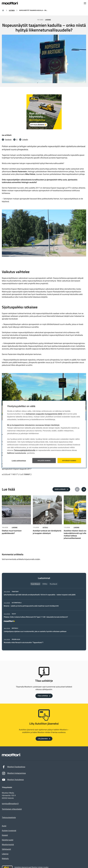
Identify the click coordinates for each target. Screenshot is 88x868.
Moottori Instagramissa (14, 774)
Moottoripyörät (8, 845)
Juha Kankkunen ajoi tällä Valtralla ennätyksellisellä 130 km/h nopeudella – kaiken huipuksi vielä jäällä (40, 595)
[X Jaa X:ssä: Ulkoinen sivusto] (15, 140)
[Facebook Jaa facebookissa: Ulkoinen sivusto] (7, 140)
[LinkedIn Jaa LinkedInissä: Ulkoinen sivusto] (24, 140)
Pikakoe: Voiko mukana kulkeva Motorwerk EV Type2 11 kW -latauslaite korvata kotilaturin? (36, 617)
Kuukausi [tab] (53, 584)
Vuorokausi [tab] (35, 584)
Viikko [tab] (45, 584)
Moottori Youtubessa (13, 780)
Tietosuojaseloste (9, 818)
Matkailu (5, 859)
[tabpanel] (44, 617)
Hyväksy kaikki (69, 460)
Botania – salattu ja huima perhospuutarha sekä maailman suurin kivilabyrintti (31, 606)
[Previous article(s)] (77, 489)
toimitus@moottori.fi (10, 804)
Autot (4, 826)
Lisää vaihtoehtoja (19, 460)
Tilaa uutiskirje (43, 696)
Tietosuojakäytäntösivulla (25, 450)
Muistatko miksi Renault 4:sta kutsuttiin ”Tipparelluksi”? (23, 643)
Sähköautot (6, 849)
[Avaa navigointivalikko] (85, 3)
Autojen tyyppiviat (9, 831)
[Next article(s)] (84, 489)
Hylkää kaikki (44, 460)
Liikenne (48, 20)
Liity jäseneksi (43, 739)
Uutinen (12, 10)
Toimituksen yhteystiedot (12, 809)
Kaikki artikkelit (60, 489)
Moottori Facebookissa (14, 767)
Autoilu (45, 527)
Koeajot (5, 835)
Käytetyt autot (8, 840)
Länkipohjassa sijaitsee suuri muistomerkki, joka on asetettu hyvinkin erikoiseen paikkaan (35, 631)
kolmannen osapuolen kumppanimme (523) (44, 414)
